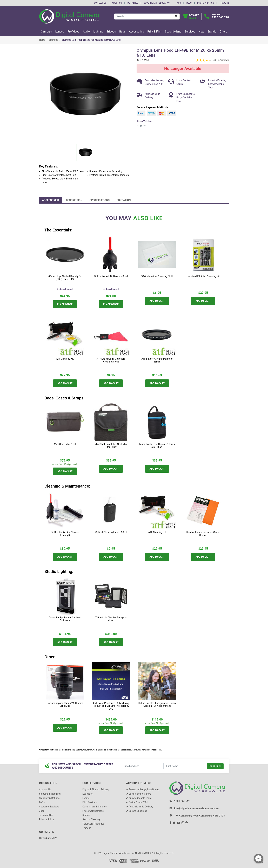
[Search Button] (176, 17)
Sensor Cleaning (91, 819)
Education (124, 200)
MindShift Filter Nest (65, 444)
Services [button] (190, 32)
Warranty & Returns (49, 798)
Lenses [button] (60, 32)
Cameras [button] (46, 32)
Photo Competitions (93, 811)
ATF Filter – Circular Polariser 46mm (157, 360)
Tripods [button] (111, 32)
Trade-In (224, 3)
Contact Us (100, 3)
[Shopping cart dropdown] (191, 17)
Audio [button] (86, 32)
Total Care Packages (93, 824)
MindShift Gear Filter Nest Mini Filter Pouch (111, 446)
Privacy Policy (46, 819)
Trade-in (87, 828)
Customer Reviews (49, 807)
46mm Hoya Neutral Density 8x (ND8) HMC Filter (65, 278)
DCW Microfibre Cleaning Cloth (157, 276)
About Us (117, 3)
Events (86, 798)
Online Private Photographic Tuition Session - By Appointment (157, 705)
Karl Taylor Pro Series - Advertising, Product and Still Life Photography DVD (111, 706)
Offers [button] (223, 32)
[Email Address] (143, 766)
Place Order (65, 304)
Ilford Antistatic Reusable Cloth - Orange (203, 534)
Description (74, 200)
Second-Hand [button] (173, 32)
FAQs (178, 3)
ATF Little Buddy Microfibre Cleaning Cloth (111, 360)
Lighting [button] (98, 32)
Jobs (42, 811)
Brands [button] (212, 32)
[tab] (51, 200)
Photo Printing (206, 3)
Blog (189, 3)
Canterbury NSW (48, 838)
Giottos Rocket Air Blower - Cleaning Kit (65, 534)
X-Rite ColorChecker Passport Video (111, 619)
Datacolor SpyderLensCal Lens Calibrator (65, 619)
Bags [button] (122, 32)
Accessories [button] (136, 32)
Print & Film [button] (154, 32)
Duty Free (133, 3)
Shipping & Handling (50, 794)
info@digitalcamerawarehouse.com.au (196, 808)
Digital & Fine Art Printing (96, 789)
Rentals (86, 815)
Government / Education (157, 3)
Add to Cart (157, 301)
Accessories (51, 200)
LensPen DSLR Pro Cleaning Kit (203, 276)
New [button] (201, 32)
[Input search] (144, 17)
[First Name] (185, 766)
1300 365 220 (220, 17)
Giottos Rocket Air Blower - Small (111, 276)
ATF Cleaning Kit (65, 359)
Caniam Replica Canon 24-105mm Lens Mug (65, 705)
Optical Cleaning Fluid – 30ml (111, 532)
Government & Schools (95, 807)
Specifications (100, 200)
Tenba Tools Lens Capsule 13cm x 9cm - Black (157, 446)
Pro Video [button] (73, 32)
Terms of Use (46, 815)
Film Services (89, 802)
